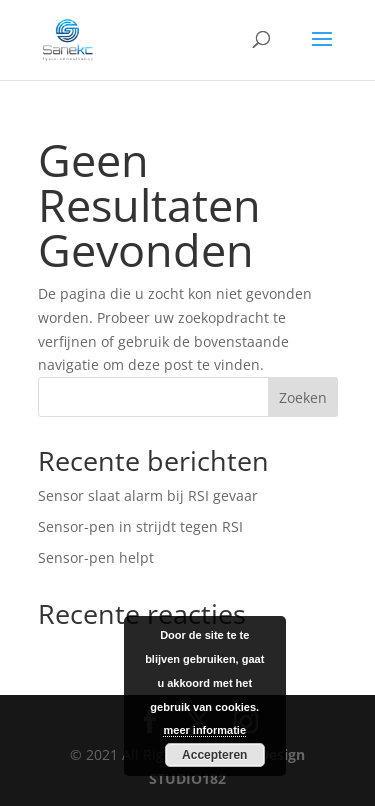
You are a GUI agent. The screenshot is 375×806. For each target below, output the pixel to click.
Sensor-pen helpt (96, 557)
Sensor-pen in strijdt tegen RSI (140, 526)
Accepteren (214, 755)
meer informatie (204, 730)
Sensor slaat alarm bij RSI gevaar (148, 495)
